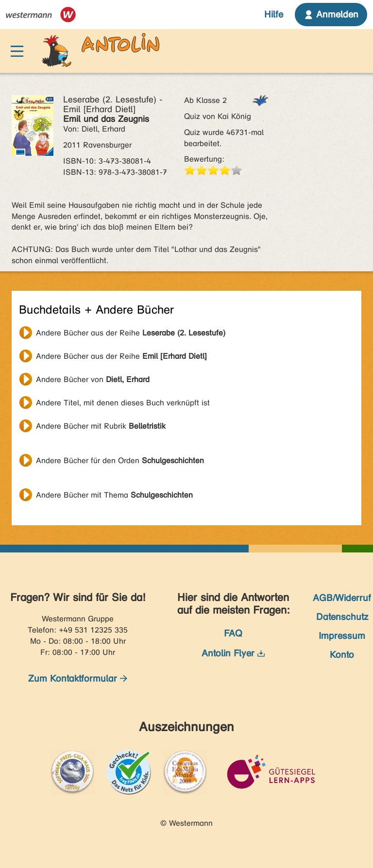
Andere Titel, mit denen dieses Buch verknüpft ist (123, 403)
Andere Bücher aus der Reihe (131, 333)
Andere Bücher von (93, 379)
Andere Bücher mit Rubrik (101, 426)
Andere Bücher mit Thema (114, 495)
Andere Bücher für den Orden (120, 460)
